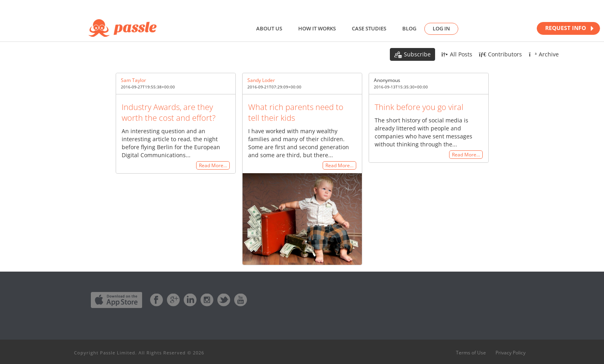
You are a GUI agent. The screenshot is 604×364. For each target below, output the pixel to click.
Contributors (501, 54)
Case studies (369, 28)
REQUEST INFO (569, 28)
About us (269, 28)
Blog (409, 28)
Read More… (213, 165)
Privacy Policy (511, 353)
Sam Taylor (133, 80)
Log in (441, 28)
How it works (317, 28)
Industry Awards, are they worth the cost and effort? (169, 112)
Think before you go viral (419, 107)
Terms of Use (471, 353)
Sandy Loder (261, 80)
